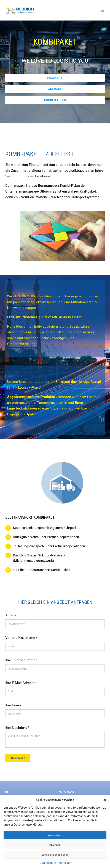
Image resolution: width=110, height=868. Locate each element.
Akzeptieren (55, 835)
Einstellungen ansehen (55, 855)
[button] (105, 800)
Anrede (11, 615)
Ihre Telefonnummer (21, 660)
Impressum (65, 863)
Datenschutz (48, 863)
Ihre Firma (13, 705)
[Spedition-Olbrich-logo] (20, 8)
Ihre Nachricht (17, 728)
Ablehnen (55, 845)
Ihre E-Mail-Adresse (22, 683)
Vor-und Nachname (21, 638)
